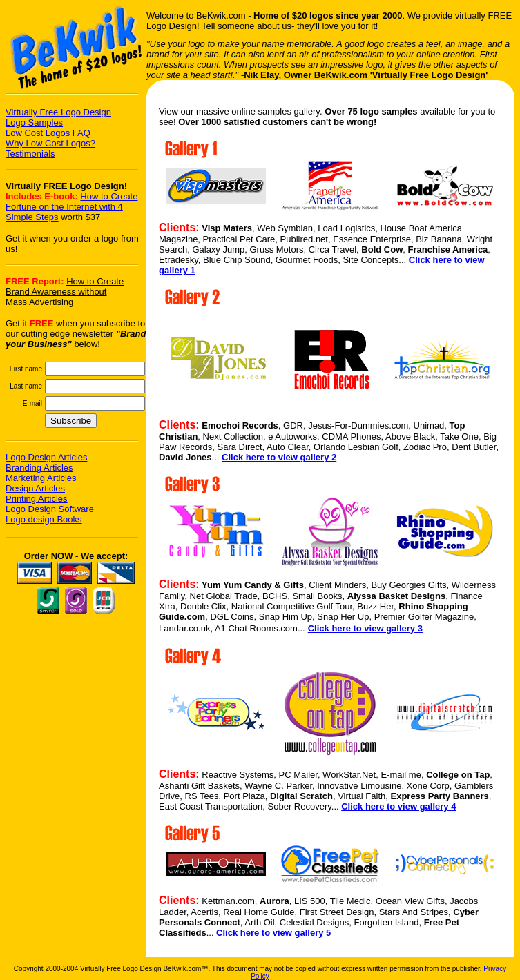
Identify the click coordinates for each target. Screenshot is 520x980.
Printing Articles (37, 499)
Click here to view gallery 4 (398, 806)
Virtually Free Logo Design (58, 112)
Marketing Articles (41, 478)
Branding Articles (39, 468)
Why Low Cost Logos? (50, 143)
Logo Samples (34, 122)
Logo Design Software (50, 509)
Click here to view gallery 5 (273, 933)
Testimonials (30, 154)
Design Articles (35, 488)
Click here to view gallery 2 (279, 457)
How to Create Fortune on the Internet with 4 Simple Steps (71, 207)
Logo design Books (44, 519)
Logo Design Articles (47, 457)
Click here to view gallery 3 (365, 628)
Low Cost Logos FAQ (48, 133)
